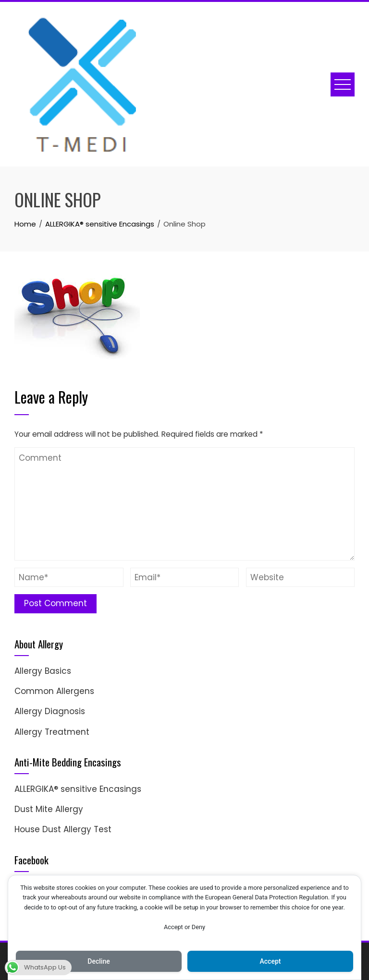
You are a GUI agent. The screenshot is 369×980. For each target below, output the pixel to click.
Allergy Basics (43, 671)
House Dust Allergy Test (63, 829)
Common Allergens (54, 691)
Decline (98, 961)
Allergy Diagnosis (50, 711)
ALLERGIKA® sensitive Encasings (78, 789)
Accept (271, 961)
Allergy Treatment (52, 732)
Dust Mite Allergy (49, 809)
